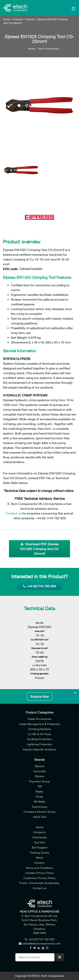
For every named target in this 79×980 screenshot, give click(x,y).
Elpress (30, 19)
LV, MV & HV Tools (39, 734)
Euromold (39, 771)
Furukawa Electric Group (39, 812)
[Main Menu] (69, 8)
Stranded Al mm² (39, 648)
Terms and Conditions (39, 868)
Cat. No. (40, 623)
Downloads (39, 837)
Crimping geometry (39, 674)
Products (18, 19)
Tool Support (39, 847)
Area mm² (40, 631)
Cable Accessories (39, 719)
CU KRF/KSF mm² (39, 640)
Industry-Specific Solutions (39, 749)
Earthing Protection (40, 739)
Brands (39, 760)
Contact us (14, 513)
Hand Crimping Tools (49, 49)
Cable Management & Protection (39, 724)
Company (39, 832)
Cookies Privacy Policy (40, 873)
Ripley (39, 791)
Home (7, 19)
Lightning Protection (39, 744)
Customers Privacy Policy (40, 878)
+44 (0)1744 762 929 (39, 586)
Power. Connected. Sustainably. (40, 883)
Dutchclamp (39, 807)
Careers (39, 863)
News (40, 857)
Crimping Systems (39, 729)
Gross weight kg (39, 657)
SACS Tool (40, 817)
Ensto (40, 797)
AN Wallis (39, 802)
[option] (39, 106)
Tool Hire (39, 842)
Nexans (40, 766)
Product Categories (39, 712)
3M (40, 786)
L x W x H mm (39, 665)
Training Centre (39, 853)
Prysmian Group (39, 781)
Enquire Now (40, 696)
